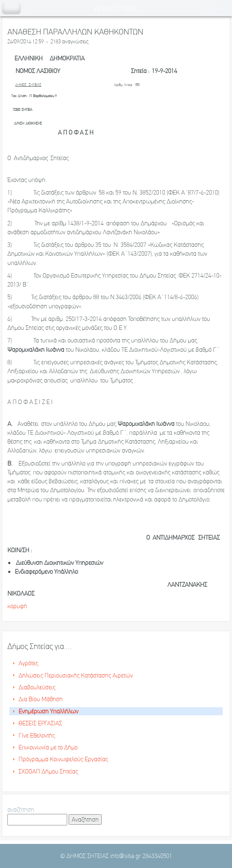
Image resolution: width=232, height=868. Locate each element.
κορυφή (17, 606)
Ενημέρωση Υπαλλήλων (48, 711)
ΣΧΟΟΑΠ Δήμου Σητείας (48, 771)
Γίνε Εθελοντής (37, 735)
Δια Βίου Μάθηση (41, 699)
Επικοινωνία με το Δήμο (48, 747)
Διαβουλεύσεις (37, 687)
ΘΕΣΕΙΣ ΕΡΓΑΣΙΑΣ (40, 723)
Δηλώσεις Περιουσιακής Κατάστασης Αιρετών (76, 675)
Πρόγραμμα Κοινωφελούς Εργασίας (63, 759)
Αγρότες (28, 663)
